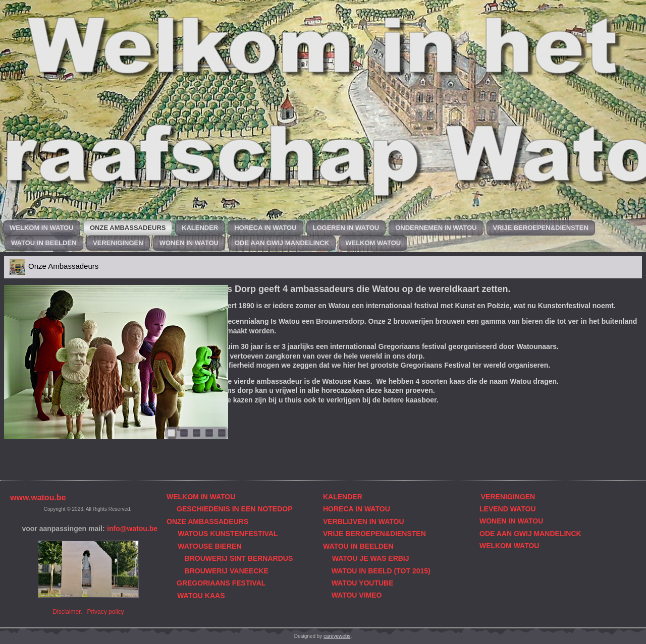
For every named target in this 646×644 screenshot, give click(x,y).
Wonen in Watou (189, 243)
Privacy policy (105, 612)
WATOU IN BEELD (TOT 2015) (381, 571)
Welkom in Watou (42, 228)
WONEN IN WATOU (511, 521)
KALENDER (343, 497)
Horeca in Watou (265, 228)
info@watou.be (132, 529)
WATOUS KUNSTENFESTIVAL (228, 534)
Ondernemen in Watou (436, 228)
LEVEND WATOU (508, 509)
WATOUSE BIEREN (209, 546)
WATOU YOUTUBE (363, 583)
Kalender (200, 228)
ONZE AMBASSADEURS (207, 521)
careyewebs (337, 636)
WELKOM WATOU (509, 546)
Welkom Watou (373, 243)
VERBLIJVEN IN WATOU (364, 521)
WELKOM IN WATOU (201, 497)
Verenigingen (118, 243)
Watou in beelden (44, 243)
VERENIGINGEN (508, 497)
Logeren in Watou (346, 228)
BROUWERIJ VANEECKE (227, 571)
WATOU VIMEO (357, 595)
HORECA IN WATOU (357, 509)
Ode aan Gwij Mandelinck (282, 243)
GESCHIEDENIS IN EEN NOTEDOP (234, 509)
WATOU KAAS (201, 596)
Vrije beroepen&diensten (541, 228)
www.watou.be (38, 497)
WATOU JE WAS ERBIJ (371, 558)
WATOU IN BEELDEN (358, 546)
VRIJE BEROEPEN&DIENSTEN (374, 534)
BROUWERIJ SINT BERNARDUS (239, 558)
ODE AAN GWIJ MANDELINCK (530, 534)
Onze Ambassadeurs (128, 228)
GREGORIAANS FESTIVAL (221, 583)
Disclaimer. (67, 612)
